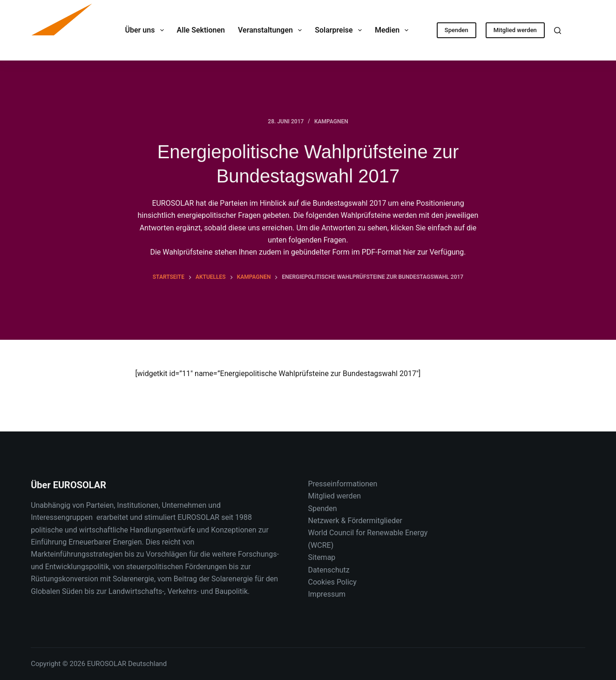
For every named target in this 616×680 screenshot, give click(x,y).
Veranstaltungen (272, 30)
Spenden (457, 30)
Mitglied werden (515, 30)
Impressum (327, 594)
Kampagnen (331, 121)
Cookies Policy (332, 582)
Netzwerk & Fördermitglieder (355, 521)
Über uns (146, 30)
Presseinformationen (343, 484)
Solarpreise (340, 30)
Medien (394, 30)
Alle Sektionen (201, 30)
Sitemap (322, 557)
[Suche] (558, 30)
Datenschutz (329, 570)
